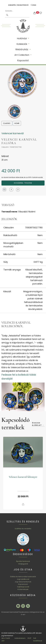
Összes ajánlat (38, 424)
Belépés (12, 5)
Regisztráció (23, 5)
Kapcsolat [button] (23, 60)
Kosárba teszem (23, 183)
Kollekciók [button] (22, 44)
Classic (7, 123)
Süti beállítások (38, 639)
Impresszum (23, 584)
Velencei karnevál (13, 133)
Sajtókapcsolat (23, 587)
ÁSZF (29, 638)
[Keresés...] (17, 11)
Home (17, 123)
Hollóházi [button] (22, 38)
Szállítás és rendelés (23, 529)
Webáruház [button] (22, 49)
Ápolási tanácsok (23, 561)
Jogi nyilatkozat (23, 579)
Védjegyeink (23, 564)
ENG (33, 5)
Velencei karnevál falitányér (23, 477)
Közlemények (23, 589)
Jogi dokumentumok (23, 582)
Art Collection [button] (22, 55)
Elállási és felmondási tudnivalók (23, 577)
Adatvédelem (20, 638)
